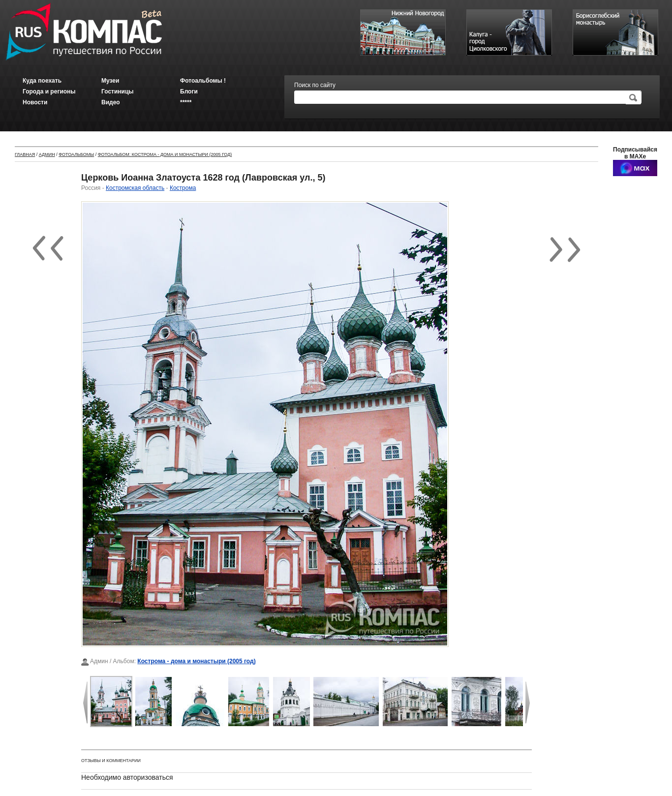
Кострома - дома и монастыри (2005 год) (196, 661)
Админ (47, 154)
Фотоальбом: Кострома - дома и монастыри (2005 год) (165, 154)
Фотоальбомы (76, 154)
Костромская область (135, 188)
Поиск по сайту (315, 85)
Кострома (183, 188)
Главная (25, 154)
